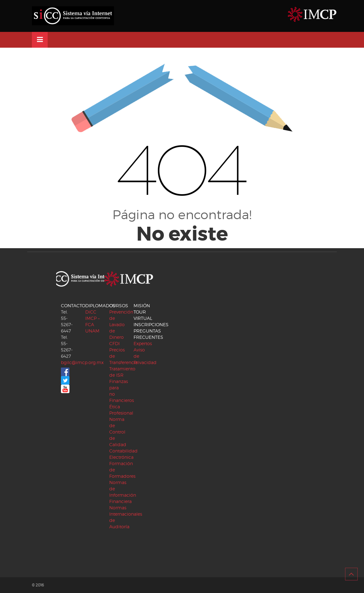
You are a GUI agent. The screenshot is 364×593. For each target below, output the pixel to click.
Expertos (143, 343)
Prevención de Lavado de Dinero (121, 324)
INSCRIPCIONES (151, 324)
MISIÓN (142, 305)
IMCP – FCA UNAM (92, 324)
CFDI (114, 343)
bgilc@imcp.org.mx (82, 362)
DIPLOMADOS (100, 305)
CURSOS (119, 305)
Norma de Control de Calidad (118, 432)
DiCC (91, 312)
